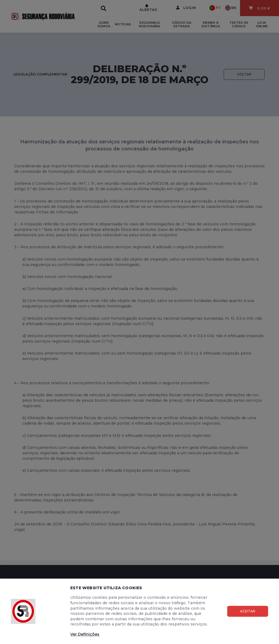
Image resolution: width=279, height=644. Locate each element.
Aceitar (248, 611)
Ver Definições (85, 634)
